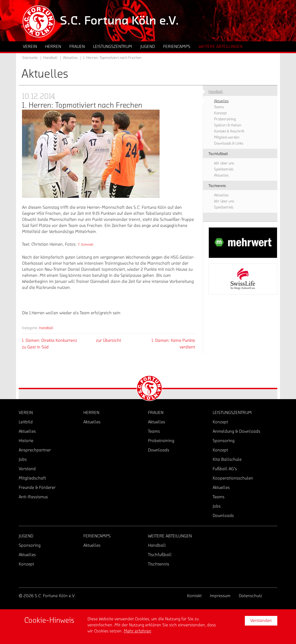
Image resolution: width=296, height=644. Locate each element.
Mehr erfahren (138, 631)
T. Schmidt (85, 244)
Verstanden (261, 621)
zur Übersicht (109, 340)
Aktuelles (70, 58)
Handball (46, 328)
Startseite (30, 58)
